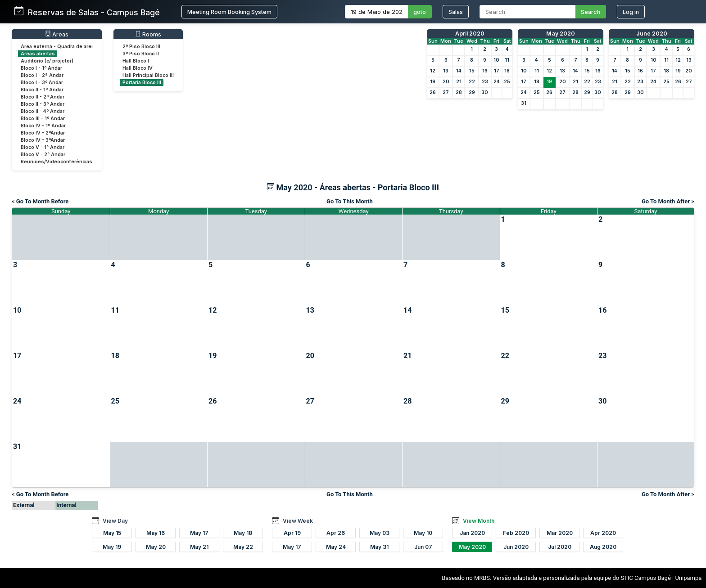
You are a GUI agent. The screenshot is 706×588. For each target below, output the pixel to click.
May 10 (423, 533)
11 (507, 60)
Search (591, 12)
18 (507, 71)
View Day (115, 521)
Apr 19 (292, 533)
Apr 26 (336, 533)
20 (446, 82)
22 (472, 82)
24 (497, 82)
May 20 (156, 547)
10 (496, 60)
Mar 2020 (560, 533)
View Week (298, 521)
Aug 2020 (603, 547)
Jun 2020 (516, 547)
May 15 (112, 533)
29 (472, 92)
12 (433, 71)
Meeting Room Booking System (229, 12)
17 (497, 71)
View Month (479, 521)
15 (472, 71)
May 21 (199, 547)
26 (433, 92)
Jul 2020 (560, 547)
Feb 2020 (516, 533)
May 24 (336, 547)
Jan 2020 (472, 533)
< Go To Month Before (40, 201)
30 (485, 92)
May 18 (243, 533)
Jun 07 (423, 547)
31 (524, 103)
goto (420, 12)
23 (485, 82)
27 (446, 92)
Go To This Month (350, 201)
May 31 (379, 547)
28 (459, 92)
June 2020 (652, 34)
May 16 (156, 533)
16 (485, 71)
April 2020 (470, 34)
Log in (631, 12)
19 (433, 82)
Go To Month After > (668, 201)
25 (507, 82)
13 (446, 71)
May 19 (112, 547)
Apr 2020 (603, 533)
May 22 (243, 547)
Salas (456, 12)
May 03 (380, 533)
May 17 (199, 533)
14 (459, 71)
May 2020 (561, 34)
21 (459, 82)
